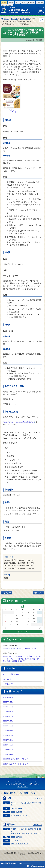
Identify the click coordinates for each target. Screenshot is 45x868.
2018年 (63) (8, 735)
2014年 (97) (8, 754)
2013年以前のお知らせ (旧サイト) (17, 759)
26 (40, 622)
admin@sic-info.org (19, 815)
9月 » (41, 628)
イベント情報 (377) (11, 674)
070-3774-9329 (39, 866)
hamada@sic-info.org (20, 844)
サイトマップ (23, 787)
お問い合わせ (34, 784)
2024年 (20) (8, 707)
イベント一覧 (23, 632)
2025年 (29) (8, 702)
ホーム (6, 19)
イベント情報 (25, 19)
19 (40, 619)
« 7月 (4, 628)
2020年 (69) (8, 726)
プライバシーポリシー (16, 781)
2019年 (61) (8, 731)
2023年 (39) (8, 712)
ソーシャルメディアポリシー (17, 784)
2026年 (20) (8, 697)
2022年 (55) (8, 716)
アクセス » (38, 798)
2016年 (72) (8, 745)
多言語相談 (12, 863)
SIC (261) (7, 679)
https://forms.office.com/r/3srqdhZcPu (19, 422)
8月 (22, 606)
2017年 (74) (8, 740)
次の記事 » (38, 593)
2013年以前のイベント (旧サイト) (17, 764)
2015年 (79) (8, 750)
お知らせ (14, 19)
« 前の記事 (7, 593)
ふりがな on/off (7, 5)
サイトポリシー (32, 781)
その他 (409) (8, 684)
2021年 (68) (8, 721)
